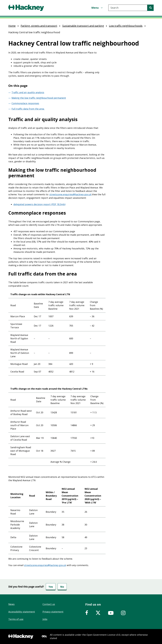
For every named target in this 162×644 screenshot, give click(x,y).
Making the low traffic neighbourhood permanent (39, 98)
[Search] (150, 8)
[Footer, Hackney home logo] (21, 636)
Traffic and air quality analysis (28, 92)
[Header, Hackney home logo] (26, 8)
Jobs (45, 619)
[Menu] (97, 8)
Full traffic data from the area (28, 109)
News (11, 604)
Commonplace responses (25, 103)
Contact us (49, 604)
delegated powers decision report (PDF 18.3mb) (39, 204)
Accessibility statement (22, 612)
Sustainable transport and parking (83, 26)
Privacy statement (53, 612)
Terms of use (16, 619)
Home (12, 26)
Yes (51, 587)
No (62, 587)
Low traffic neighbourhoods (126, 26)
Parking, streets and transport (39, 26)
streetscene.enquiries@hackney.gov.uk (70, 194)
